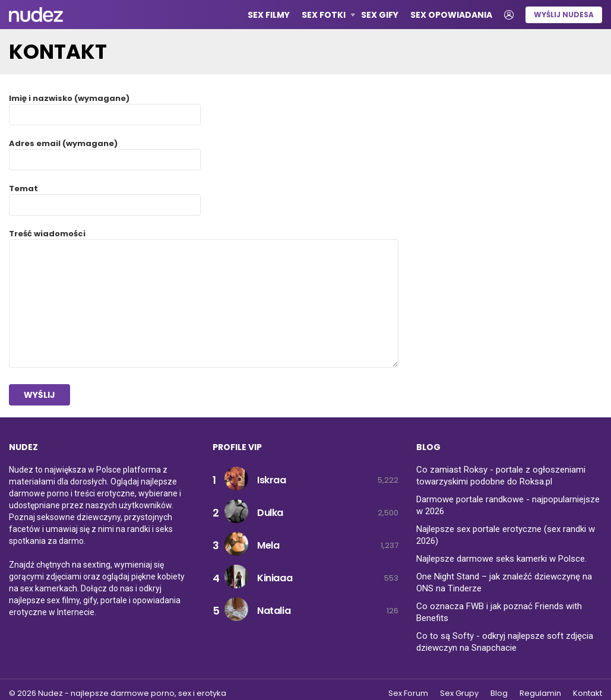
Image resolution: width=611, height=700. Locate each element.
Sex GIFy (380, 15)
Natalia (274, 611)
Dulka (270, 513)
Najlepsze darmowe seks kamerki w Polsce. (501, 559)
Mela (268, 545)
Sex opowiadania (451, 15)
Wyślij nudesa (564, 15)
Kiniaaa (275, 578)
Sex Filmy (269, 15)
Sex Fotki (324, 16)
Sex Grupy (459, 693)
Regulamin (540, 693)
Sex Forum (408, 693)
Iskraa (272, 480)
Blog (499, 693)
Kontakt (588, 693)
